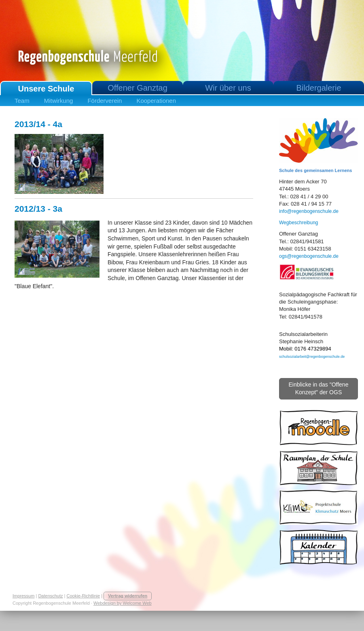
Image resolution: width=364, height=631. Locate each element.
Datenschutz (50, 596)
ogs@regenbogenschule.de (309, 256)
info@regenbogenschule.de (309, 211)
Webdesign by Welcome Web (123, 603)
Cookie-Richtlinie (84, 596)
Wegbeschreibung (299, 223)
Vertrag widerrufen (128, 596)
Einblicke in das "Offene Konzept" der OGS (319, 389)
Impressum (23, 596)
